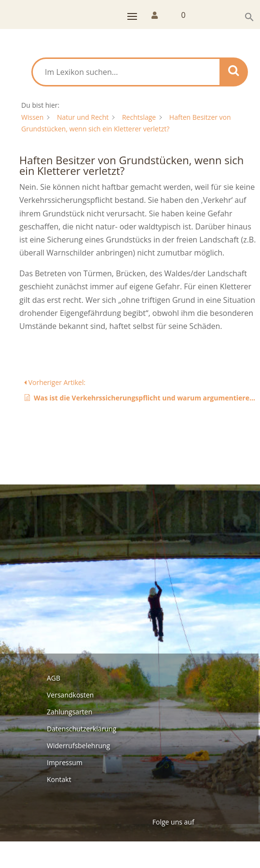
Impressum (65, 762)
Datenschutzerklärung (82, 729)
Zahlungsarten (69, 712)
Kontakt (59, 779)
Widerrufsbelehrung (78, 746)
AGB (54, 678)
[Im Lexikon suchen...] (126, 72)
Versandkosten (70, 695)
